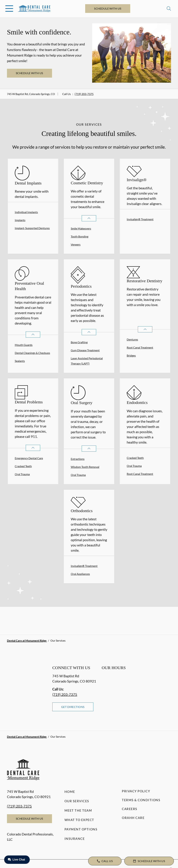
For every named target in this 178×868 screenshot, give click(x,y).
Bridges (131, 355)
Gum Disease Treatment (85, 350)
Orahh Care (133, 818)
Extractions (78, 459)
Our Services (77, 801)
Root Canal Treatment (140, 347)
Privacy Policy (136, 791)
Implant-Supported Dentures (32, 228)
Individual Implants (26, 212)
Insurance (75, 839)
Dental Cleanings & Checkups (32, 353)
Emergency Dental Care (29, 458)
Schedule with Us (108, 8)
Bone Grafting (79, 342)
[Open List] (89, 218)
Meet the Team (78, 810)
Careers (130, 809)
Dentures (132, 339)
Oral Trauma (22, 474)
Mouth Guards (24, 345)
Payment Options (81, 829)
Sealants (20, 361)
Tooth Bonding (80, 236)
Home (70, 792)
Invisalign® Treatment (140, 219)
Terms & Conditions (141, 800)
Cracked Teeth (23, 466)
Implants (20, 220)
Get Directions (73, 707)
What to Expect (79, 820)
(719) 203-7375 (84, 94)
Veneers (76, 244)
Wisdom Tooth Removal (85, 467)
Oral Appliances (80, 574)
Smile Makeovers (81, 228)
